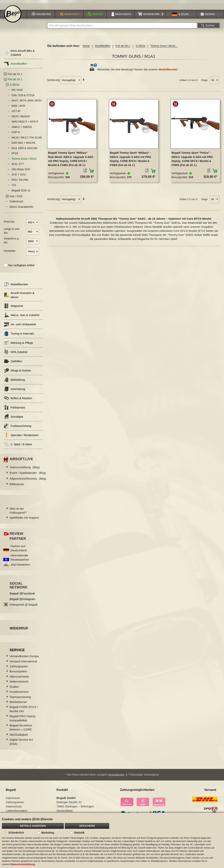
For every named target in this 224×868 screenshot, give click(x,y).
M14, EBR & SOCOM (24, 150)
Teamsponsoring (20, 699)
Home (86, 48)
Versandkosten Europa (24, 658)
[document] (112, 840)
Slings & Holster (17, 373)
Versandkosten (116, 777)
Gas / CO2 (16, 198)
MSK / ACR (18, 108)
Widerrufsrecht (19, 684)
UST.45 (16, 113)
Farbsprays (14, 409)
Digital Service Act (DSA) (21, 744)
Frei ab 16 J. (15, 76)
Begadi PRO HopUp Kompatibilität (22, 720)
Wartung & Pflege (18, 345)
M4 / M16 (17, 92)
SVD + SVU (19, 177)
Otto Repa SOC (21, 171)
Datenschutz (14, 808)
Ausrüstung (15, 391)
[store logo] (13, 16)
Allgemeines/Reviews (28, 480)
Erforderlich (16, 833)
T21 (14, 187)
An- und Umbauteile (20, 326)
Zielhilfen (13, 363)
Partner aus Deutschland (19, 550)
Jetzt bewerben (20, 566)
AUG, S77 (18, 166)
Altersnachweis (19, 678)
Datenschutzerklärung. (23, 864)
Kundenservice (19, 694)
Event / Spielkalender (28, 475)
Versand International (23, 663)
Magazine (13, 308)
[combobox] (122, 28)
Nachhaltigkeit (19, 737)
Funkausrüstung (18, 428)
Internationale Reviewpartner (20, 559)
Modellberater (168, 71)
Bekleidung (14, 382)
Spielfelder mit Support (24, 520)
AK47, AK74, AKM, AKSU (27, 103)
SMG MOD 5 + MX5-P (25, 124)
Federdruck (16, 204)
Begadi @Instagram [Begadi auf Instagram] (22, 601)
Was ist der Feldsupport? (18, 512)
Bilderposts (17, 486)
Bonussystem (18, 673)
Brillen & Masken (18, 400)
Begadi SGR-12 (21, 192)
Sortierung (53, 82)
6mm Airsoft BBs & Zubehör (19, 55)
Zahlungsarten (19, 668)
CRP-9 (16, 134)
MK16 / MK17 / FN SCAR (27, 139)
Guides (14, 689)
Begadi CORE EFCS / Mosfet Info (24, 711)
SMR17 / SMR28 (22, 129)
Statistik (79, 833)
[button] (180, 16)
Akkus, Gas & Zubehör (22, 317)
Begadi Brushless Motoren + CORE (21, 729)
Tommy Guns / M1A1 (24, 161)
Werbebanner (18, 704)
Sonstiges (14, 419)
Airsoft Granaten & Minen (19, 297)
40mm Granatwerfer (22, 209)
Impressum (13, 800)
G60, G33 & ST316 (23, 97)
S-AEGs (140, 48)
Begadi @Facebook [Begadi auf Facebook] (22, 595)
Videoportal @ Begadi (23, 606)
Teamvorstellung (25, 469)
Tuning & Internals (19, 336)
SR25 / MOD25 (21, 118)
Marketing (48, 833)
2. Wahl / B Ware (18, 446)
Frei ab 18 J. (123, 48)
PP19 (15, 155)
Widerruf (19, 630)
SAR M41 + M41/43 (23, 145)
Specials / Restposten (21, 437)
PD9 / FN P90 (20, 182)
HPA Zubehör (16, 354)
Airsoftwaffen (103, 48)
